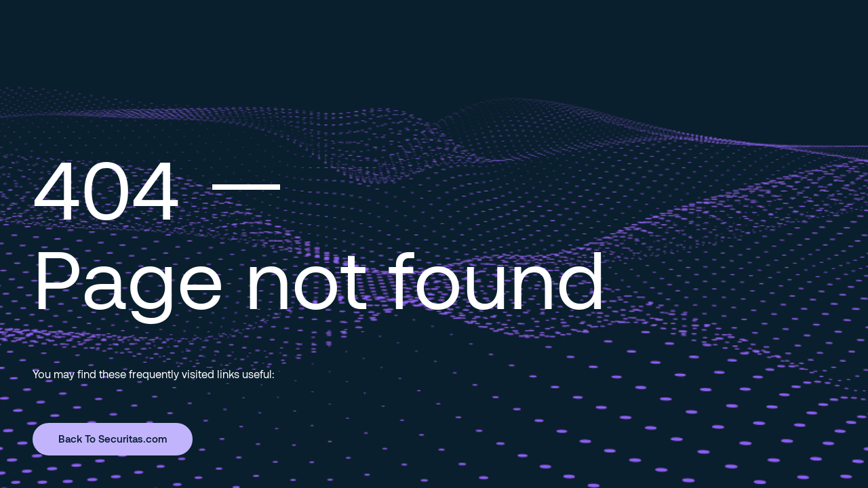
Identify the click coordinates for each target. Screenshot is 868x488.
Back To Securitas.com (113, 439)
